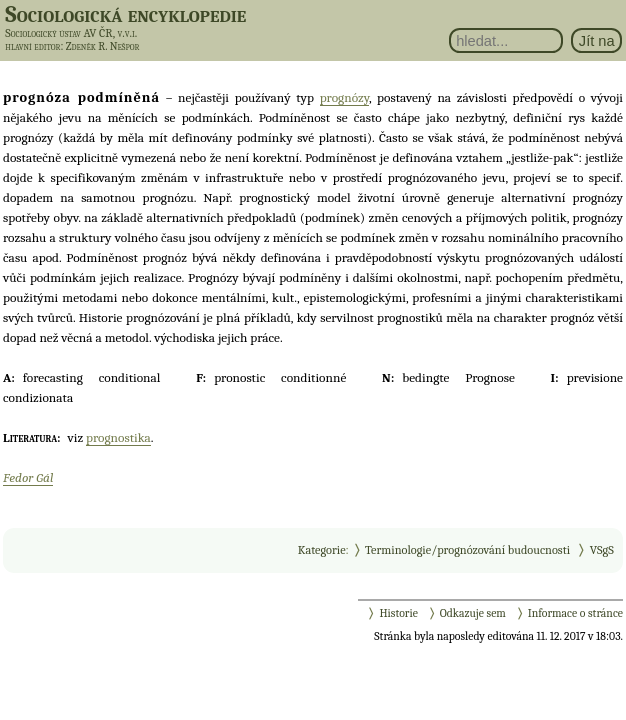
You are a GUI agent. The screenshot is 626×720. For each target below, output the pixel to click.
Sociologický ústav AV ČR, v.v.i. (71, 33)
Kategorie (322, 550)
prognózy (344, 97)
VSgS (602, 550)
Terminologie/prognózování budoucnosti (467, 550)
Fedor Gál (28, 477)
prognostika (118, 437)
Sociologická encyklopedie (125, 14)
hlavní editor (32, 46)
